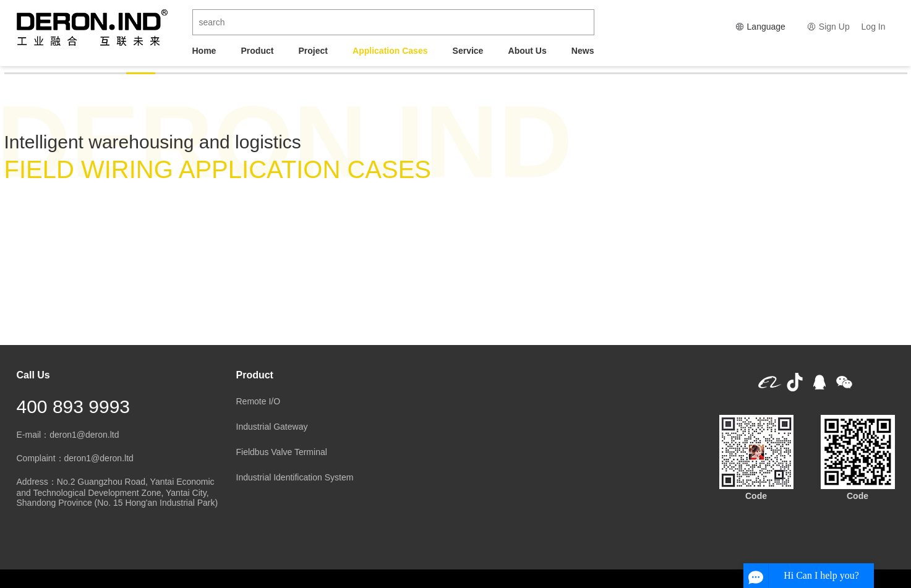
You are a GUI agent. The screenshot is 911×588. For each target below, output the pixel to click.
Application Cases (390, 51)
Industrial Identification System (295, 477)
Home (204, 51)
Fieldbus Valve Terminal (282, 452)
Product (258, 51)
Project (313, 51)
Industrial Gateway (272, 427)
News (583, 51)
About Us (528, 51)
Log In (874, 27)
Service (468, 51)
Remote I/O (259, 401)
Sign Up (834, 27)
